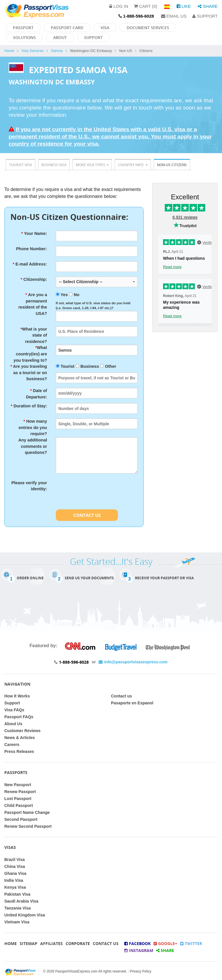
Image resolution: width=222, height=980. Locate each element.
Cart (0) (146, 6)
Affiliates (51, 943)
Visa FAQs (14, 710)
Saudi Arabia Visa (21, 901)
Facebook (137, 943)
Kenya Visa (15, 887)
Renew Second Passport (28, 826)
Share (208, 6)
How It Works (17, 696)
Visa (105, 28)
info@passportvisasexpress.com (133, 662)
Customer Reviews (22, 731)
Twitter (191, 943)
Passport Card (67, 28)
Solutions (24, 37)
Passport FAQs (19, 717)
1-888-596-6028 (74, 662)
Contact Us (87, 515)
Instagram (139, 950)
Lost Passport (18, 799)
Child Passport (19, 805)
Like (184, 6)
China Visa (15, 866)
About (60, 37)
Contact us (121, 696)
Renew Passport (20, 792)
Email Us (174, 16)
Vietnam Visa (17, 922)
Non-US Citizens (172, 165)
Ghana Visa (15, 873)
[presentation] (100, 491)
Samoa (57, 51)
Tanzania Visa (17, 908)
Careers (12, 745)
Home (9, 51)
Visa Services (33, 51)
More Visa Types (92, 165)
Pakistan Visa (17, 894)
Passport (23, 28)
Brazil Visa (15, 860)
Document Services (148, 28)
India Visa (14, 880)
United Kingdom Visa (25, 915)
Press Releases (19, 751)
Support (205, 16)
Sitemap (28, 943)
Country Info (133, 165)
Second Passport (21, 819)
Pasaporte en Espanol (132, 703)
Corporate (78, 943)
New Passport (18, 785)
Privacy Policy (141, 971)
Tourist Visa (21, 165)
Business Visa (54, 165)
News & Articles (20, 738)
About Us (13, 724)
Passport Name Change (27, 812)
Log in (119, 6)
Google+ (165, 943)
